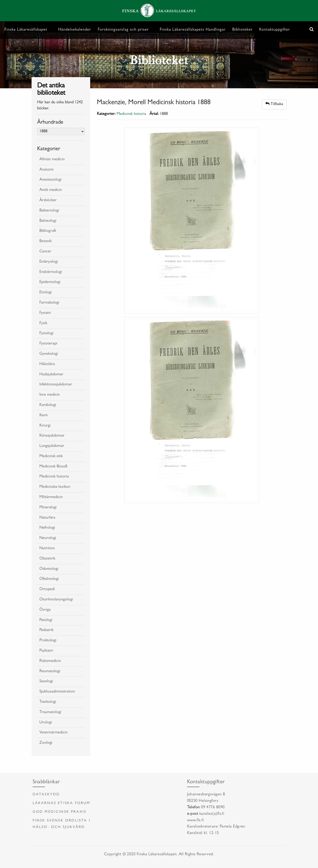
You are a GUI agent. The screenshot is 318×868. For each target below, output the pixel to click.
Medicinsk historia (54, 477)
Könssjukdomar (52, 436)
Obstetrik (47, 559)
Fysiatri (45, 313)
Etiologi (46, 293)
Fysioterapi (48, 344)
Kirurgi (45, 426)
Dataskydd (46, 795)
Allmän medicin (52, 160)
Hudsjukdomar (51, 375)
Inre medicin (50, 395)
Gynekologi (49, 354)
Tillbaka (274, 104)
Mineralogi (48, 508)
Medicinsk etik (51, 456)
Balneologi (48, 221)
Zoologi (46, 743)
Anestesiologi (50, 180)
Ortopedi (47, 589)
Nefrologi (47, 528)
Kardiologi (48, 405)
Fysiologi (46, 334)
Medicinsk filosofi (53, 467)
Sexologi (46, 682)
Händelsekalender (75, 30)
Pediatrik (46, 630)
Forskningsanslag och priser (123, 30)
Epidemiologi (50, 282)
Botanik (46, 241)
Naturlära (47, 518)
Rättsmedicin (50, 661)
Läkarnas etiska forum (62, 803)
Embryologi (49, 262)
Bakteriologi (49, 211)
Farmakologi (49, 303)
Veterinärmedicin (53, 733)
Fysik (43, 323)
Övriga (45, 610)
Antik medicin (51, 190)
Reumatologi (50, 672)
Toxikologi (48, 702)
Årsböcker (48, 201)
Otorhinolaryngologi (56, 600)
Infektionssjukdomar (56, 385)
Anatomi (46, 170)
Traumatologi (50, 712)
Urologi (46, 723)
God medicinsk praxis (60, 812)
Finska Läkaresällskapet (26, 30)
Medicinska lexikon (55, 487)
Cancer (45, 252)
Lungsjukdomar (52, 446)
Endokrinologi (51, 272)
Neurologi (48, 538)
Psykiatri (46, 651)
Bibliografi (48, 231)
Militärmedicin (51, 497)
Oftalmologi (49, 579)
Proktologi (48, 641)
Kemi (44, 416)
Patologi (46, 620)
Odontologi (49, 569)
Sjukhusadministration (57, 692)
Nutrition (47, 549)
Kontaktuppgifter (275, 30)
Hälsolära (47, 364)
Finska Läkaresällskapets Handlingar (193, 30)
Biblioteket (242, 30)
